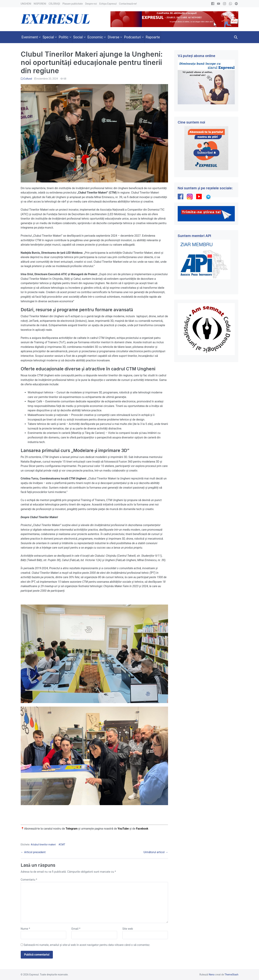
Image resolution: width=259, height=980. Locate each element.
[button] (236, 37)
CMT (63, 845)
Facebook (143, 829)
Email (76, 929)
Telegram (72, 829)
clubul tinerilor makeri (44, 845)
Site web (128, 929)
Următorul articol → (156, 852)
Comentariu (29, 880)
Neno (212, 975)
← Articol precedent (33, 852)
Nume (25, 929)
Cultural (28, 79)
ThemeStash (232, 975)
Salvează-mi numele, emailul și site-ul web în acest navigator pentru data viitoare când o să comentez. (87, 945)
